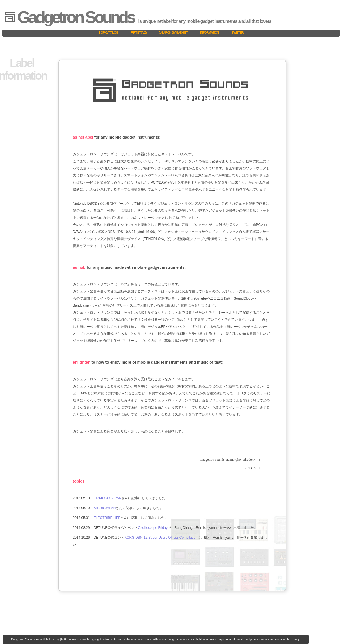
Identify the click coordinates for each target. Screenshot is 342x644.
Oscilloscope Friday (153, 528)
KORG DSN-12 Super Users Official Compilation (161, 538)
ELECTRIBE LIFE (107, 518)
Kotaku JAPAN (105, 508)
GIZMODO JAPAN (107, 498)
